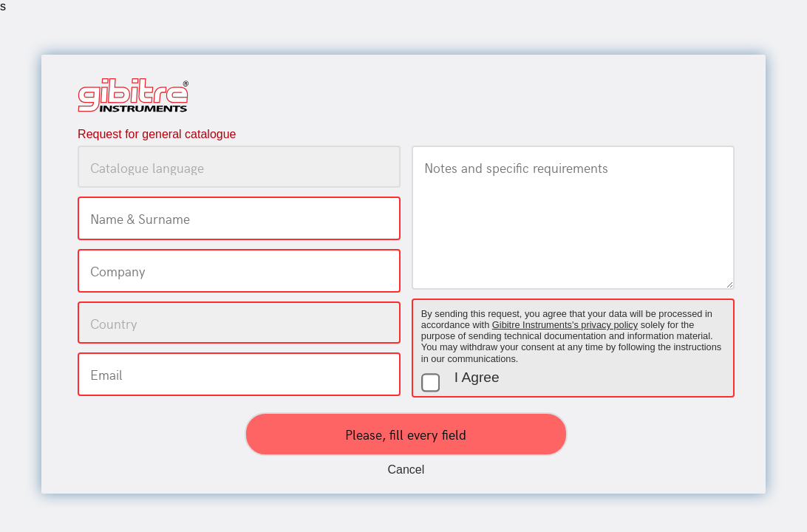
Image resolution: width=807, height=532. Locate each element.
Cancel (406, 470)
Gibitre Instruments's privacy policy (565, 325)
